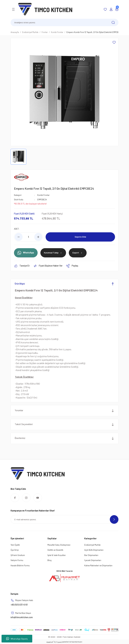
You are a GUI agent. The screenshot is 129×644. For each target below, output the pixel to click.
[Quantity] (28, 237)
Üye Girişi (15, 550)
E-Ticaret (58, 642)
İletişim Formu (17, 560)
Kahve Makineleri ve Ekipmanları (98, 565)
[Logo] (45, 9)
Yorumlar (19, 410)
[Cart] (117, 9)
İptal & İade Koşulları (57, 555)
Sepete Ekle (80, 237)
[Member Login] (111, 9)
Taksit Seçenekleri (24, 424)
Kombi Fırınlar (43, 195)
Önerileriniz (20, 438)
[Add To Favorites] (114, 42)
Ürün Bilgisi (20, 284)
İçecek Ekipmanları (93, 560)
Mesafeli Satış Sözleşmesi (59, 545)
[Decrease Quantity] (19, 237)
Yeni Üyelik (15, 545)
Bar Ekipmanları (91, 555)
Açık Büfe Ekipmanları (94, 550)
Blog (49, 560)
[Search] (64, 22)
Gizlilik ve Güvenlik (55, 550)
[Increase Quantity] (38, 237)
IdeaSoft (50, 642)
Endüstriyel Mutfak (92, 545)
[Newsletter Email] (64, 519)
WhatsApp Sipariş (17, 639)
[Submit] (114, 519)
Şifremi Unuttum (18, 555)
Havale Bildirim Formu (20, 565)
